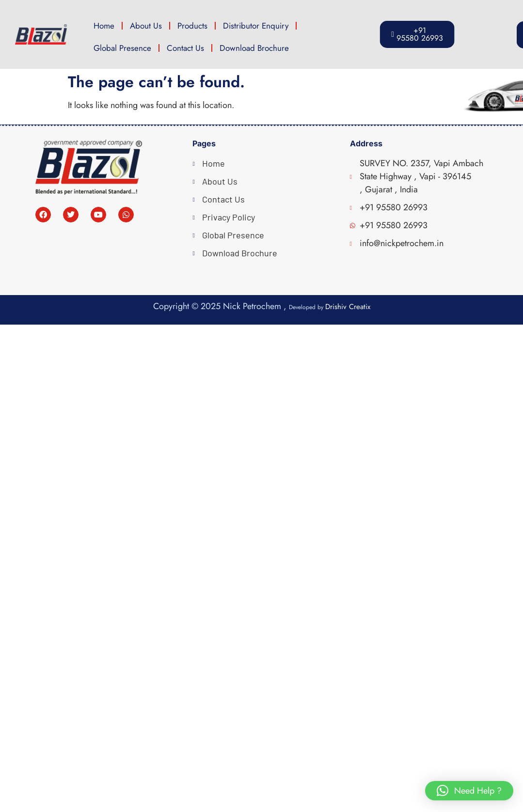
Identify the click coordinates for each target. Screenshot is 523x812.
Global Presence (122, 48)
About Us (146, 26)
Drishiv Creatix (348, 307)
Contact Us (185, 48)
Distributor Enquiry (256, 26)
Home (104, 26)
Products (192, 26)
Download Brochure (254, 48)
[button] (469, 791)
